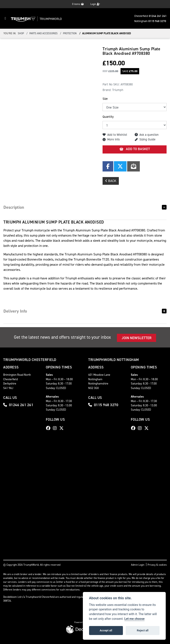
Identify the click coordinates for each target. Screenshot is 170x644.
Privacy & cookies (157, 565)
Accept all (106, 630)
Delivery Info (15, 311)
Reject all (143, 630)
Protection (70, 33)
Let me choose (135, 619)
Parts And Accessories (43, 33)
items (78, 4)
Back (111, 181)
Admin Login (138, 565)
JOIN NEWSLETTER (136, 338)
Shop (21, 33)
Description (14, 207)
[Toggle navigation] (5, 18)
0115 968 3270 (157, 21)
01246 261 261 (158, 16)
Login (95, 4)
